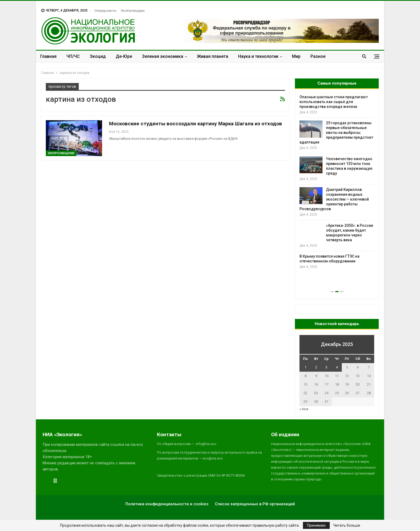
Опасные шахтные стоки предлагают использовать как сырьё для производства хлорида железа (334, 102)
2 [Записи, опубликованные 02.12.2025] (316, 367)
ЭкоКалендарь (133, 11)
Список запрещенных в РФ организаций (255, 504)
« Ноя (304, 409)
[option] (337, 182)
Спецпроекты (105, 11)
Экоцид (98, 56)
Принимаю (316, 525)
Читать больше (347, 525)
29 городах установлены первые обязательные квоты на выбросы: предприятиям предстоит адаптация (336, 133)
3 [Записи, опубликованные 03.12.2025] (326, 367)
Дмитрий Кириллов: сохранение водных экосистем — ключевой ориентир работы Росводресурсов (334, 199)
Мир (296, 56)
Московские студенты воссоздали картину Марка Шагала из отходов (196, 124)
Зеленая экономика (163, 56)
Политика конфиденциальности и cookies (167, 504)
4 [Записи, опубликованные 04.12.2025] (337, 367)
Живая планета (213, 56)
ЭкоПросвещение (61, 153)
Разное (318, 56)
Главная (48, 56)
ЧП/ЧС (73, 56)
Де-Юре (124, 56)
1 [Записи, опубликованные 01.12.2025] (305, 367)
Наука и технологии (258, 56)
